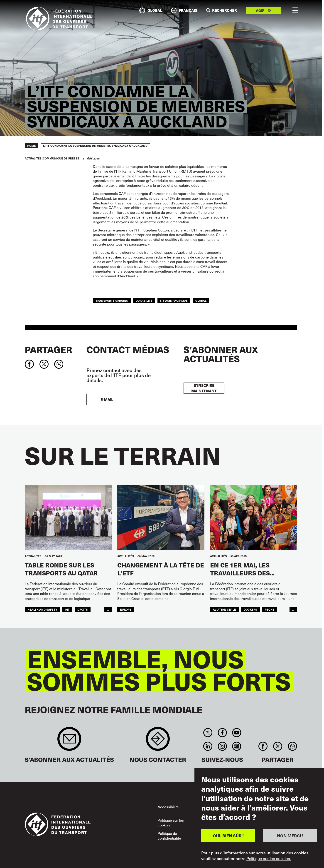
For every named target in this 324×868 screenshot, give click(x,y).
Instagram (222, 746)
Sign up (69, 741)
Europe (126, 609)
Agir (260, 11)
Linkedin (208, 746)
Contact (158, 741)
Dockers (250, 609)
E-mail (107, 399)
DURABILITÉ (144, 300)
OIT (67, 609)
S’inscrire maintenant (204, 388)
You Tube (237, 733)
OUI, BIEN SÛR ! (228, 836)
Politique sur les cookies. (269, 858)
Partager (48, 349)
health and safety (42, 609)
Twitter (208, 733)
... (108, 609)
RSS (237, 746)
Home (32, 146)
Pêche (270, 609)
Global (201, 300)
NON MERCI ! (290, 836)
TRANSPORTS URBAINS (112, 300)
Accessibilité (168, 807)
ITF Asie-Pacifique (174, 300)
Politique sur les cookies (171, 823)
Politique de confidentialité (169, 836)
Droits (83, 609)
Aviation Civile (224, 609)
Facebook (222, 733)
